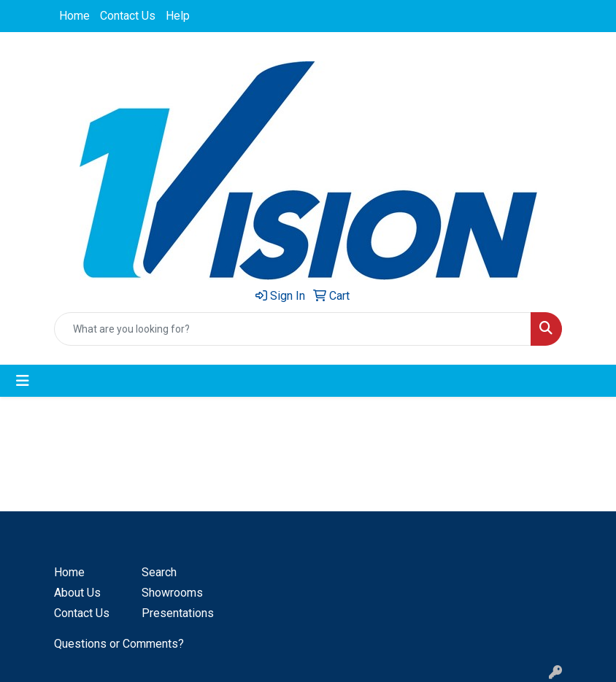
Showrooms (172, 593)
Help (178, 16)
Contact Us (128, 16)
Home (74, 16)
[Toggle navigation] (23, 381)
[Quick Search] (293, 329)
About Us (77, 593)
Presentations (177, 613)
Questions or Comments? (119, 644)
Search (159, 572)
